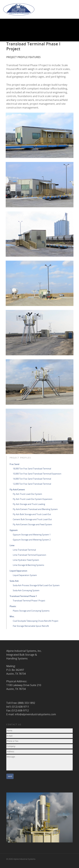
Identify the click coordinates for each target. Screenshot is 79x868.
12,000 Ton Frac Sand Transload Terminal (32, 484)
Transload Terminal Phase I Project (29, 601)
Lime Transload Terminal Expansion (29, 555)
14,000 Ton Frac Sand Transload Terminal (32, 479)
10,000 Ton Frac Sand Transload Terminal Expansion (37, 474)
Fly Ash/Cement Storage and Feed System (32, 524)
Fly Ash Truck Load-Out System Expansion (33, 499)
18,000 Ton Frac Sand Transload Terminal (32, 469)
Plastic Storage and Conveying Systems (31, 611)
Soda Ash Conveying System (26, 590)
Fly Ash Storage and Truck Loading (29, 504)
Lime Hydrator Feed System (26, 560)
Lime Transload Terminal (24, 550)
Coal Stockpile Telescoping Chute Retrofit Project (36, 621)
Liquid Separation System (25, 575)
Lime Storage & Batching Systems (28, 565)
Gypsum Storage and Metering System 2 (32, 540)
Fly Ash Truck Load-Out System (27, 494)
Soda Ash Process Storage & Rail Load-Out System (36, 585)
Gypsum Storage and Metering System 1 (32, 535)
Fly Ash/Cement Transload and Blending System (35, 509)
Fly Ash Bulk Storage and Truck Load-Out (32, 514)
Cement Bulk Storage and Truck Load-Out (32, 519)
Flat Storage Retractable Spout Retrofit (31, 626)
